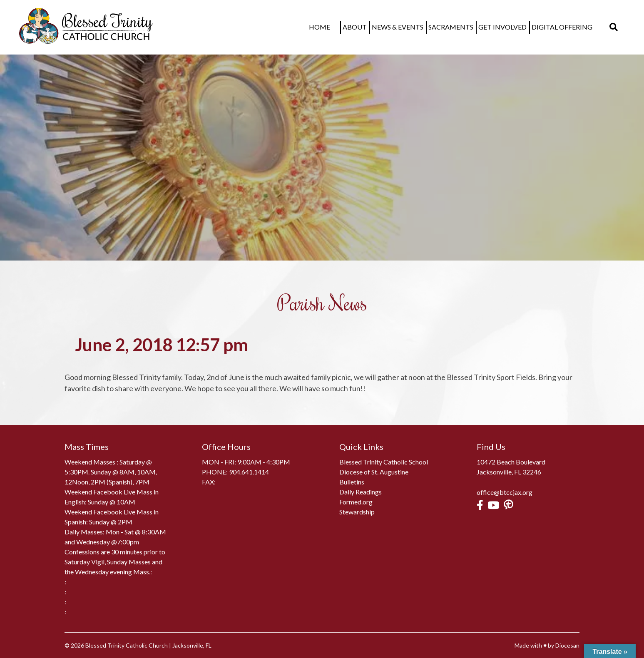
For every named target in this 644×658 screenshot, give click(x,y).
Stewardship (357, 512)
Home (334, 27)
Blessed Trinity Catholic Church (127, 645)
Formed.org (356, 502)
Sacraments (458, 27)
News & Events (405, 27)
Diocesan (567, 645)
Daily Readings (361, 492)
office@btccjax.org (505, 492)
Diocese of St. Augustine (374, 472)
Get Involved (510, 27)
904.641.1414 (249, 472)
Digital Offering (569, 27)
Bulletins (352, 482)
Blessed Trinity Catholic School (384, 462)
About (362, 27)
